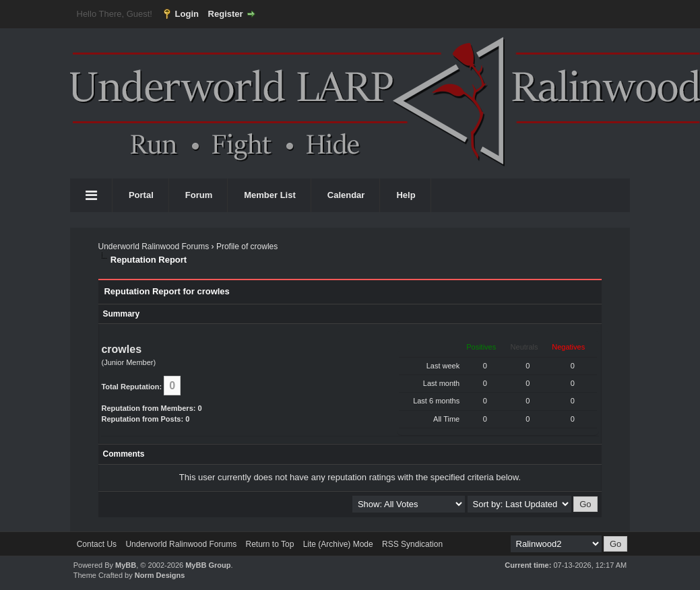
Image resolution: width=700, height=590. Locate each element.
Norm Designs (160, 575)
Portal (141, 195)
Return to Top (269, 544)
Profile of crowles (247, 247)
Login (187, 14)
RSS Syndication (412, 544)
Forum (199, 195)
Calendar (346, 195)
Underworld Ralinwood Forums (153, 247)
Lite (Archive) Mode (338, 544)
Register (226, 14)
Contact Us (97, 544)
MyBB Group (208, 565)
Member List (270, 195)
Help (406, 195)
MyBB (126, 565)
